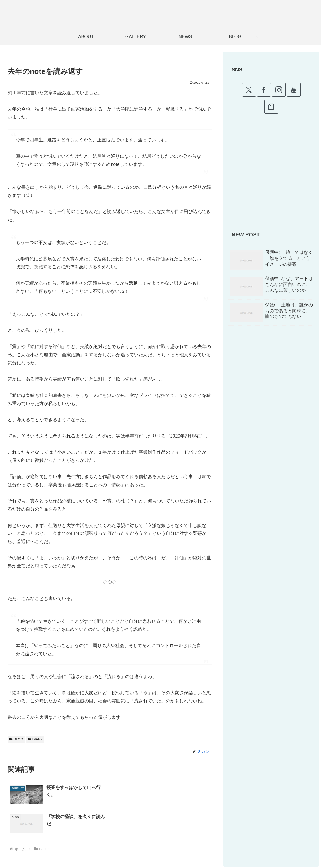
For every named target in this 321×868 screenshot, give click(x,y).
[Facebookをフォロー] (264, 90)
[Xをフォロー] (249, 90)
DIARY (35, 739)
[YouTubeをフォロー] (294, 90)
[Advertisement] (271, 175)
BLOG (16, 739)
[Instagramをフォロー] (279, 90)
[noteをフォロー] (271, 107)
